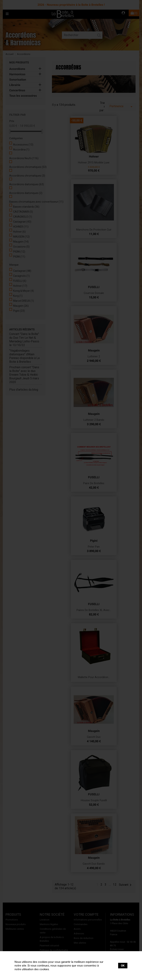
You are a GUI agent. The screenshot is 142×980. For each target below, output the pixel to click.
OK (123, 966)
